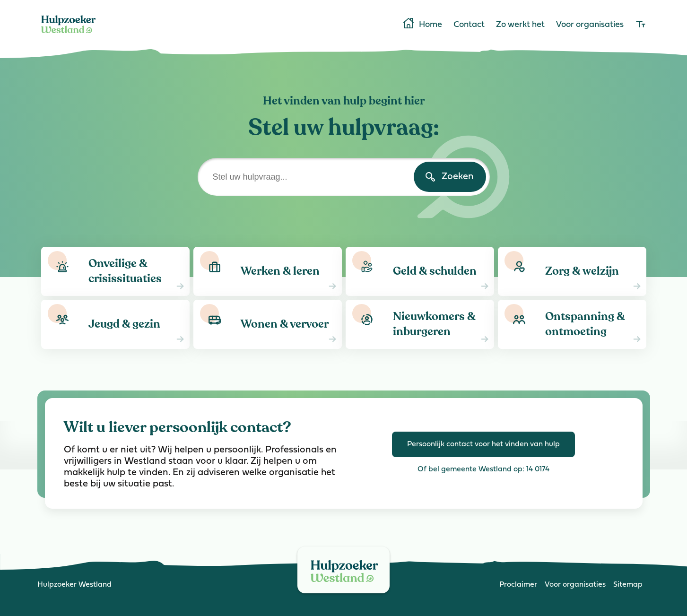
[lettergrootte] (641, 25)
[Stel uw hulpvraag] (344, 177)
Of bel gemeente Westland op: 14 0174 (483, 469)
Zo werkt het (520, 25)
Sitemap (628, 585)
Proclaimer (518, 585)
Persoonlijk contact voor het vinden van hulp (483, 444)
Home (422, 24)
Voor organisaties (590, 25)
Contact (469, 25)
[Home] (69, 35)
